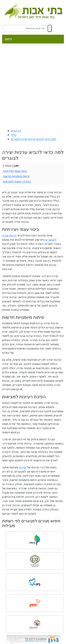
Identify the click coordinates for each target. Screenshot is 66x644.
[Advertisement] (33, 87)
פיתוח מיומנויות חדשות (16, 176)
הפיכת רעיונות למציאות (17, 181)
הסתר (8, 166)
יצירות (23, 467)
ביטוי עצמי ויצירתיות (15, 171)
